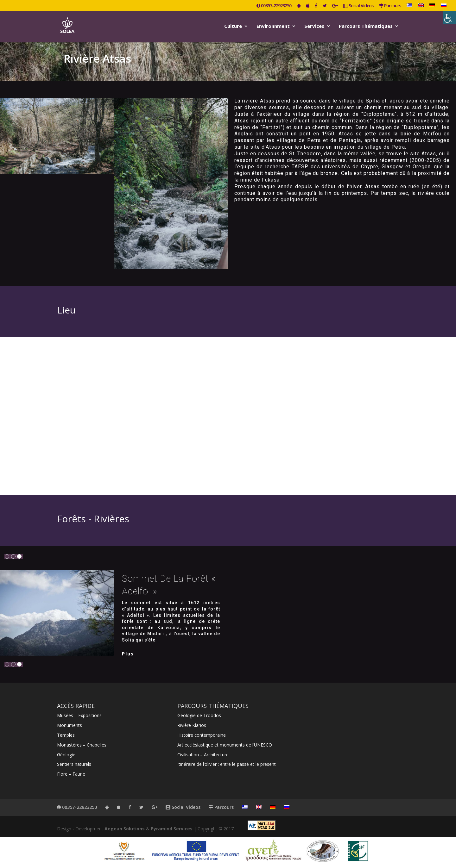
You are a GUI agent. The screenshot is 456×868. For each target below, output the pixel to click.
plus (128, 654)
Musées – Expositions (79, 715)
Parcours (390, 6)
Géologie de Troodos (199, 715)
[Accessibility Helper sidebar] (450, 17)
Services (314, 26)
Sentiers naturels (74, 764)
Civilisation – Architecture (203, 755)
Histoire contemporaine (202, 735)
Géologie (66, 755)
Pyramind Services (172, 829)
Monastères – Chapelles (82, 745)
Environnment (273, 26)
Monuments (70, 725)
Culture (233, 26)
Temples (66, 735)
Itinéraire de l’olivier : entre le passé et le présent (227, 764)
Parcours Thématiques (366, 26)
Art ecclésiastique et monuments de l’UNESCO (225, 745)
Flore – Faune (71, 774)
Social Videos (358, 6)
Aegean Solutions (125, 829)
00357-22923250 (274, 6)
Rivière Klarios (192, 725)
